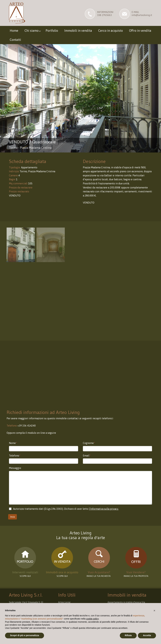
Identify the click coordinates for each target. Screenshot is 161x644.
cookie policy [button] (92, 619)
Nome (13, 443)
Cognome (89, 443)
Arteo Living (64, 602)
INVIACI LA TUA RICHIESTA (99, 576)
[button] (154, 611)
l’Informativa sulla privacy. (104, 509)
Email (87, 456)
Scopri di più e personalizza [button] (25, 635)
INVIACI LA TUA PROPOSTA (136, 576)
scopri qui (25, 576)
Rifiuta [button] (128, 635)
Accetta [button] (147, 635)
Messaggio (15, 468)
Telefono (15, 456)
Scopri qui (62, 576)
